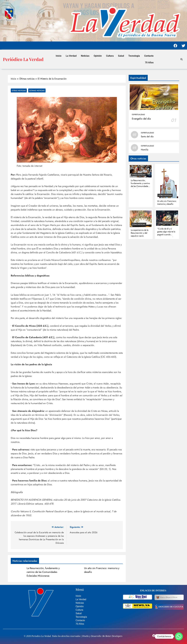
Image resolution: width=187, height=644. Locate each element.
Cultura (110, 56)
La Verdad (71, 56)
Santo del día (147, 137)
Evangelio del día (141, 119)
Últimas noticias (37, 90)
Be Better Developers (112, 636)
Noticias (85, 56)
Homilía (145, 150)
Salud (121, 56)
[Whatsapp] (179, 636)
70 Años (149, 63)
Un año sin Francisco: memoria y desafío (167, 202)
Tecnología (134, 56)
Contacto (149, 56)
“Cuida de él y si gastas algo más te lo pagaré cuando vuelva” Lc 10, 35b (166, 233)
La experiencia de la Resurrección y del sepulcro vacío (140, 233)
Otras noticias (19, 90)
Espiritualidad (138, 115)
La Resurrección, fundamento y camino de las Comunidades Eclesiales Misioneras (43, 572)
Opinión (98, 56)
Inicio (59, 56)
